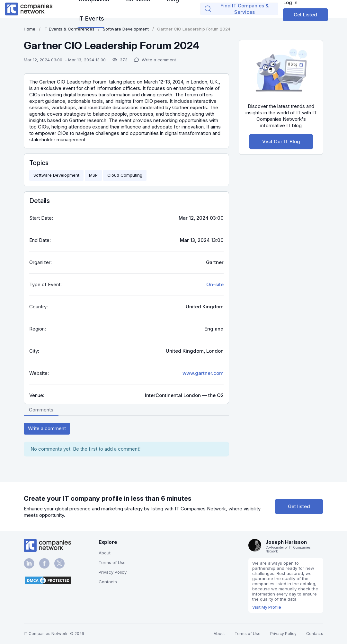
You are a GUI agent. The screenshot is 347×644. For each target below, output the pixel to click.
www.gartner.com (203, 373)
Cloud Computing (125, 175)
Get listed (299, 506)
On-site (215, 284)
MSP (93, 175)
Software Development (56, 175)
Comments (41, 410)
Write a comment (47, 428)
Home (30, 29)
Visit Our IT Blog (281, 141)
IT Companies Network (46, 634)
